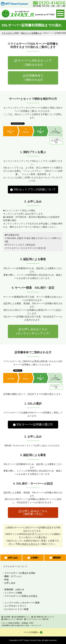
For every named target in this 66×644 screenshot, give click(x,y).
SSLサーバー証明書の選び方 (35, 424)
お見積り (35, 558)
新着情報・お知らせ (14, 589)
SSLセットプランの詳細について (35, 189)
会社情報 (7, 617)
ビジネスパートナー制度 (16, 609)
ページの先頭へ (31, 632)
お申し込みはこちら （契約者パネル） (35, 512)
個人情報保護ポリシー (22, 617)
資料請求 (57, 558)
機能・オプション (13, 576)
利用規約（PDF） (28, 623)
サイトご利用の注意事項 (11, 623)
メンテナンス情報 (13, 593)
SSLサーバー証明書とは (31, 33)
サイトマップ (36, 625)
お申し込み (13, 558)
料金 (7, 580)
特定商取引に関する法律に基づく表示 (16, 625)
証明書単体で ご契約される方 (33, 78)
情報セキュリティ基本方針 (13, 619)
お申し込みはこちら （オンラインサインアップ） (33, 331)
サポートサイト (30, 544)
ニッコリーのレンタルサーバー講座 (22, 603)
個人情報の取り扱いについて (44, 617)
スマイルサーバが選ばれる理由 (20, 573)
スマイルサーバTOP (10, 33)
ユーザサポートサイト (15, 606)
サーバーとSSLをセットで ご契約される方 (35, 63)
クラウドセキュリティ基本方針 (38, 619)
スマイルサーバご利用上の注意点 (21, 596)
